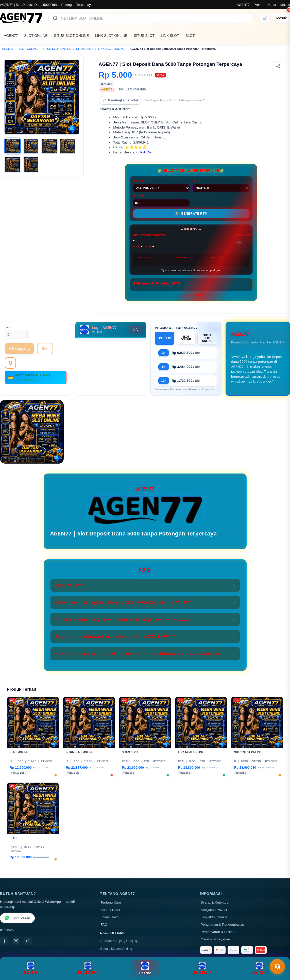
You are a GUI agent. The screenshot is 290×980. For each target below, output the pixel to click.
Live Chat (259, 968)
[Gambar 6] (31, 165)
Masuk (285, 5)
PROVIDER (161, 186)
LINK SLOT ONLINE (111, 36)
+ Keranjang (19, 349)
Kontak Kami (110, 910)
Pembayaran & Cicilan (218, 932)
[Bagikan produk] (278, 66)
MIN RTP (161, 201)
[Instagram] (16, 941)
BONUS (31, 968)
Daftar (272, 5)
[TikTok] (28, 941)
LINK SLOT (170, 36)
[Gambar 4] (68, 146)
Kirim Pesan (17, 918)
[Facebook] (4, 941)
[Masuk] (282, 18)
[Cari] (55, 18)
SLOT (190, 36)
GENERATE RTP (191, 214)
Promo (259, 5)
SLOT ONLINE (36, 36)
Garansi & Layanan (215, 939)
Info (136, 330)
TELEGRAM (88, 968)
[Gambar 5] (12, 165)
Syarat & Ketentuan (216, 902)
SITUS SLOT (144, 36)
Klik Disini (148, 152)
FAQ (104, 924)
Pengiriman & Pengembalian (222, 924)
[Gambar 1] (12, 146)
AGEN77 (243, 5)
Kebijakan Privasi (214, 910)
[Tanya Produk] (10, 363)
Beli (45, 349)
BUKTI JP (202, 968)
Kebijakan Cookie (214, 917)
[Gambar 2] (31, 146)
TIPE (221, 186)
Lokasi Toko (109, 917)
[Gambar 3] (49, 146)
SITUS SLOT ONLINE (71, 36)
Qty (8, 327)
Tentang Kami (111, 902)
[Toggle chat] (277, 967)
